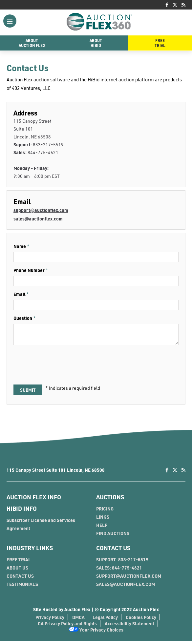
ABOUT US (17, 571)
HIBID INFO (22, 511)
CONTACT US (20, 579)
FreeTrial (160, 43)
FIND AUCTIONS (113, 536)
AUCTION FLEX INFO (34, 500)
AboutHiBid (96, 43)
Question (23, 318)
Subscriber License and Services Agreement (41, 527)
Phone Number (29, 270)
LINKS (103, 520)
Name (20, 246)
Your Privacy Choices (96, 633)
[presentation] (63, 367)
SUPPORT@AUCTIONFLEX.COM (129, 579)
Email (19, 294)
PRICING (105, 512)
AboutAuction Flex (32, 43)
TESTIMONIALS (22, 587)
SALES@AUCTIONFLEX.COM (126, 587)
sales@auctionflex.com (38, 219)
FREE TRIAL (19, 562)
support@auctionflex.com (41, 210)
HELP (102, 528)
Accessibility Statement (129, 626)
